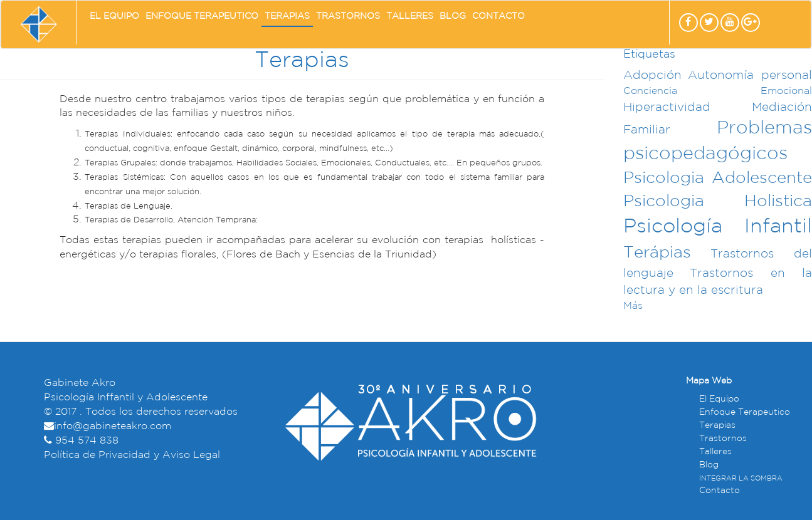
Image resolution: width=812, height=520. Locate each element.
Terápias (657, 253)
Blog (453, 16)
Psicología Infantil (718, 227)
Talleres (410, 16)
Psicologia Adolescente (718, 178)
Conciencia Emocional (718, 91)
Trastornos (348, 16)
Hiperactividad (667, 107)
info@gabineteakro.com (113, 426)
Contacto (498, 16)
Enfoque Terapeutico (202, 16)
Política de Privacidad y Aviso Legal (132, 455)
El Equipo (114, 16)
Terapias (287, 16)
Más (633, 306)
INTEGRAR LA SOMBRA (741, 479)
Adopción (652, 75)
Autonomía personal (750, 75)
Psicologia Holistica (718, 201)
